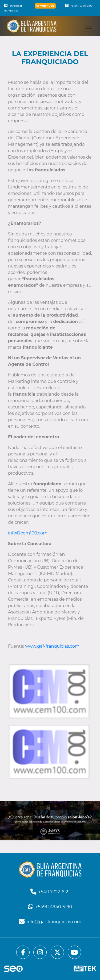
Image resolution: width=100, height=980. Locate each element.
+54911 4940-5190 (79, 6)
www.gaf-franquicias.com (52, 646)
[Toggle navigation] (89, 26)
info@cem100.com (28, 533)
